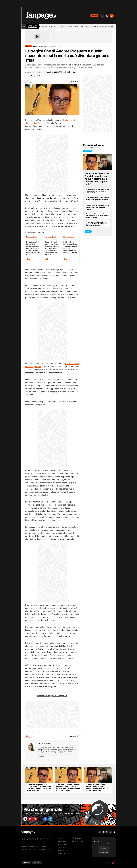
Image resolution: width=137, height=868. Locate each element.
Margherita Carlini (37, 76)
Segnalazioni (62, 841)
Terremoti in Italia (66, 26)
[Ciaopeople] (111, 863)
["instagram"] (31, 819)
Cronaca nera (47, 26)
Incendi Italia (79, 26)
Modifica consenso (64, 853)
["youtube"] (36, 819)
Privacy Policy (62, 844)
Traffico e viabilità (91, 26)
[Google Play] (37, 863)
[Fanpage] (28, 832)
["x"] (42, 819)
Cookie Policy (62, 847)
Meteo (56, 26)
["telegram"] (52, 819)
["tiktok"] (26, 819)
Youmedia (61, 838)
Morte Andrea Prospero (41, 46)
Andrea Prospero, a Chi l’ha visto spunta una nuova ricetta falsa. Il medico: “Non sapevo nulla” (97, 179)
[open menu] (24, 26)
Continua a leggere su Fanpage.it (52, 696)
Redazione (61, 850)
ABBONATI (94, 16)
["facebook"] (47, 819)
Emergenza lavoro (106, 26)
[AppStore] (26, 863)
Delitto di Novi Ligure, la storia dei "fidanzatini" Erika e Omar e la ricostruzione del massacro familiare (70, 247)
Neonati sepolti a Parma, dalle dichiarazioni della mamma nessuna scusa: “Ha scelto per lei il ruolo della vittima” (33, 248)
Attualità (33, 26)
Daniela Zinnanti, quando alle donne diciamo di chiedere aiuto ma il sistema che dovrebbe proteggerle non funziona (52, 248)
